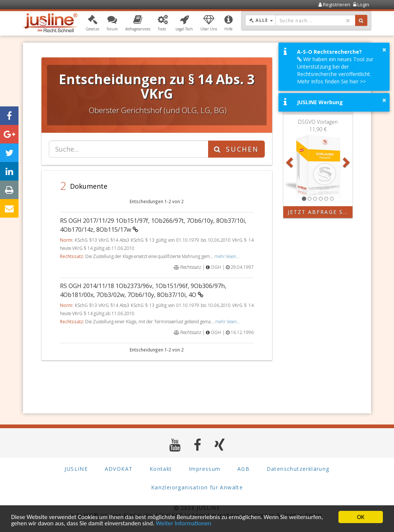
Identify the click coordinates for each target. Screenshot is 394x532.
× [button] (384, 50)
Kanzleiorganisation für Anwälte (197, 487)
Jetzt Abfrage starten (320, 212)
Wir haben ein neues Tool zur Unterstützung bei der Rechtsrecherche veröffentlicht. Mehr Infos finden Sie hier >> (335, 70)
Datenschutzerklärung (298, 469)
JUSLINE (76, 469)
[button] (92, 23)
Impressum (205, 469)
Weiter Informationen (184, 524)
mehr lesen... (227, 256)
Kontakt (161, 469)
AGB (243, 469)
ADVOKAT (119, 469)
